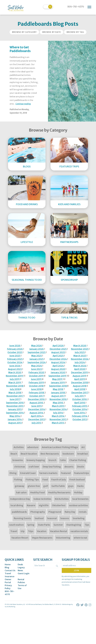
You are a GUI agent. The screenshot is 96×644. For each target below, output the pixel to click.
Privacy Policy (8, 587)
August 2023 (15, 369)
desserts (69, 467)
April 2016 (80, 403)
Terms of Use (22, 587)
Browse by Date (52, 32)
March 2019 (15, 383)
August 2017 (58, 396)
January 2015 (15, 409)
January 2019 (58, 383)
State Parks (44, 525)
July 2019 (15, 379)
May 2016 (58, 403)
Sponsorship (69, 280)
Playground (55, 512)
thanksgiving (74, 525)
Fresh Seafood (77, 480)
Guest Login (24, 573)
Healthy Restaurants (59, 492)
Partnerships (69, 242)
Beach (14, 454)
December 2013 (37, 419)
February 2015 (80, 406)
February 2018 (37, 393)
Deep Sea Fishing (52, 467)
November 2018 (15, 386)
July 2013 (37, 423)
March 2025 (80, 356)
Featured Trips (69, 166)
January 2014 (15, 419)
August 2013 (15, 423)
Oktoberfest (59, 505)
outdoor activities (78, 505)
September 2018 (58, 386)
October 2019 (36, 376)
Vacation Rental (58, 531)
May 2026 (37, 346)
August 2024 (58, 362)
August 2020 (58, 369)
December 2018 (80, 383)
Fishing (18, 480)
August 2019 (80, 376)
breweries (18, 460)
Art (83, 447)
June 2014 (80, 413)
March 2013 (58, 423)
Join (76, 570)
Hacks (80, 486)
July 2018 (15, 389)
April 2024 (58, 366)
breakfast (83, 454)
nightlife (44, 505)
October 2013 (80, 419)
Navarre (31, 505)
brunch (52, 460)
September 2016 (15, 403)
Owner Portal (8, 581)
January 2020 (58, 372)
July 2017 (80, 396)
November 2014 (58, 409)
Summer (58, 525)
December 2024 (58, 359)
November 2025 (80, 349)
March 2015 (58, 406)
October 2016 (80, 399)
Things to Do (27, 318)
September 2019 (58, 376)
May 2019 (57, 379)
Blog (7, 567)
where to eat (80, 538)
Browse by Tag (75, 32)
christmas (20, 467)
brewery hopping (36, 460)
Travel (14, 531)
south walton (16, 525)
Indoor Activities (42, 499)
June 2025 (15, 356)
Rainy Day (70, 512)
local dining (17, 505)
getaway (20, 486)
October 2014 (80, 409)
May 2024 (37, 366)
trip (23, 531)
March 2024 (80, 366)
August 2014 (36, 413)
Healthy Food (37, 492)
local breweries (80, 499)
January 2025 (37, 359)
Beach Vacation (29, 454)
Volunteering (63, 538)
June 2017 (15, 399)
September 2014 (15, 413)
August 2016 (36, 403)
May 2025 (37, 356)
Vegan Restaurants (42, 538)
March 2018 (15, 393)
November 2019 (15, 376)
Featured (66, 473)
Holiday (78, 492)
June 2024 (15, 366)
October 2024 (15, 362)
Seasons (65, 518)
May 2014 (15, 416)
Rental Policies (21, 581)
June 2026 (15, 346)
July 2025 (80, 352)
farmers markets (48, 473)
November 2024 (80, 359)
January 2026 (37, 349)
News (20, 570)
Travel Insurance (10, 575)
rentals (83, 512)
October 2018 (36, 386)
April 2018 (80, 389)
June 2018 (37, 389)
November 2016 (58, 399)
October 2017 (37, 396)
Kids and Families (69, 204)
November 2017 (15, 396)
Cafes (63, 460)
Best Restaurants (50, 454)
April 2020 (80, 369)
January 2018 (58, 393)
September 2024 (37, 362)
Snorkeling (79, 518)
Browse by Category (24, 32)
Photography (38, 512)
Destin (81, 467)
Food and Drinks (27, 204)
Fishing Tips (32, 480)
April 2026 (58, 346)
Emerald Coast (28, 473)
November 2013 (58, 419)
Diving (13, 473)
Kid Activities (62, 499)
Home (8, 564)
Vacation (42, 531)
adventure (33, 447)
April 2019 (80, 379)
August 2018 (80, 386)
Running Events (22, 518)
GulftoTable (58, 486)
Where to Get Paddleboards (20, 49)
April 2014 (36, 416)
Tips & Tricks (69, 318)
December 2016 (36, 399)
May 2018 (58, 389)
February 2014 (80, 416)
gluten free (34, 486)
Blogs (27, 166)
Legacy (21, 567)
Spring (31, 525)
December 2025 (58, 349)
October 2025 (15, 352)
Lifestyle (27, 242)
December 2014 (37, 409)
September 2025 (37, 352)
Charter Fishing (78, 460)
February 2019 (36, 383)
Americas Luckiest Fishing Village (60, 447)
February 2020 (37, 372)
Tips (87, 525)
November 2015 (15, 406)
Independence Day (20, 499)
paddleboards (19, 512)
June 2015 (37, 406)
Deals (20, 564)
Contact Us (10, 570)
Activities (19, 447)
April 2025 (58, 356)
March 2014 (58, 416)
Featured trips (81, 473)
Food (45, 480)
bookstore (68, 454)
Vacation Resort (20, 538)
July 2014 (58, 413)
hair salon (21, 492)
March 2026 (80, 346)
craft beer (34, 467)
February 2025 (15, 359)
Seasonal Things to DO (27, 280)
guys (71, 486)
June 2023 (37, 369)
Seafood (39, 518)
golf (46, 486)
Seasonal (52, 518)
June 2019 (36, 379)
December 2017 (80, 393)
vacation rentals (79, 531)
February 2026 (15, 349)
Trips (31, 531)
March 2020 (15, 372)
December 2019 (80, 372)
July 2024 (80, 362)
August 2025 (58, 352)
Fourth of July (59, 480)
